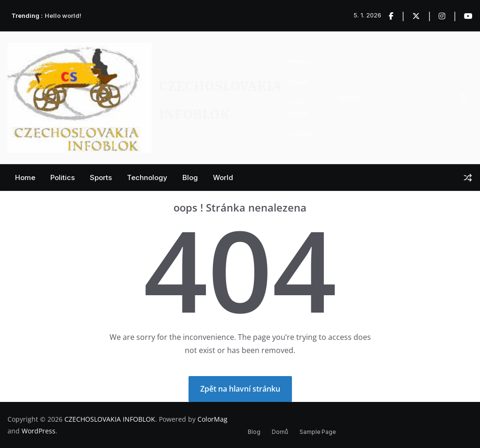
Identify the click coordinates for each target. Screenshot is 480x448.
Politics (63, 177)
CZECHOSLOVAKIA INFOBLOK (110, 419)
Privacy (300, 61)
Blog (190, 177)
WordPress (39, 431)
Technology (147, 177)
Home (25, 177)
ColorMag (212, 419)
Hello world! (63, 16)
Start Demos (299, 107)
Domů (280, 432)
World (223, 177)
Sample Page (318, 432)
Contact (301, 134)
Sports (101, 177)
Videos (299, 82)
